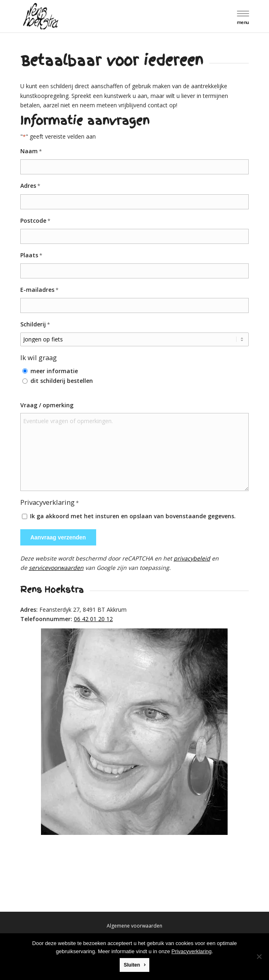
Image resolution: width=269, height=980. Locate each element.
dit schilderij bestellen (62, 381)
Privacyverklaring (192, 951)
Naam (31, 151)
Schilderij (35, 325)
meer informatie (54, 371)
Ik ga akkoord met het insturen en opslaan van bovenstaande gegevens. (133, 516)
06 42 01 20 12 (93, 619)
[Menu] (242, 17)
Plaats (31, 255)
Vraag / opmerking (47, 405)
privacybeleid (192, 558)
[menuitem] (242, 17)
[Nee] (259, 956)
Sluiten (132, 965)
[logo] (112, 16)
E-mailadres (39, 290)
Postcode (35, 221)
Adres (30, 186)
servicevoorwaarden (56, 568)
